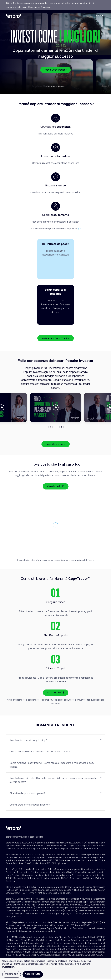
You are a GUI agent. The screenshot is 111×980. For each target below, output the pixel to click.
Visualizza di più (56, 488)
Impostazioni (12, 974)
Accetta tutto (33, 974)
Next (61, 429)
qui (79, 229)
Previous (50, 429)
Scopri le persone (56, 446)
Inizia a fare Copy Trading (56, 340)
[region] (55, 969)
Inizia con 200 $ (56, 694)
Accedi (100, 16)
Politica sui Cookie (66, 964)
